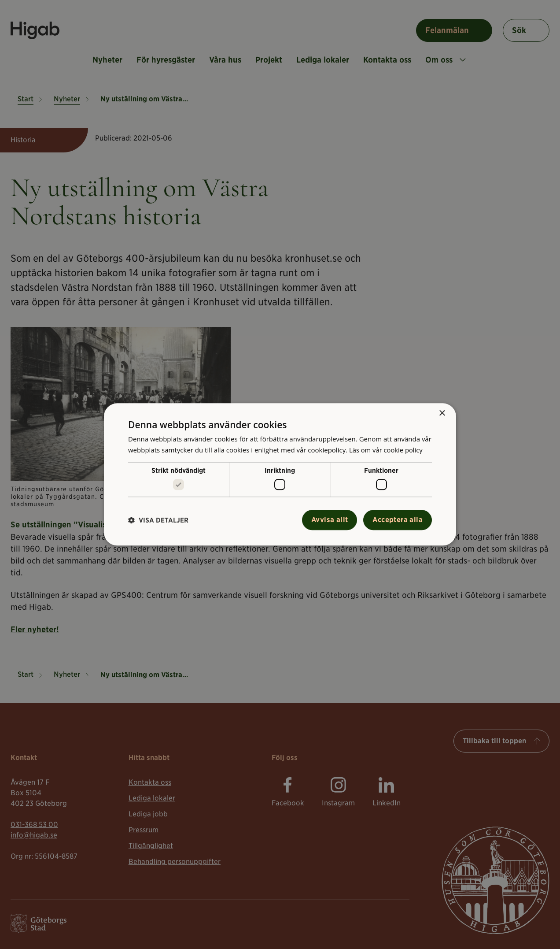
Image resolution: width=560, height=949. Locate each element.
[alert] (280, 475)
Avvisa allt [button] (330, 520)
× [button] (442, 413)
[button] (158, 520)
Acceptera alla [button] (398, 520)
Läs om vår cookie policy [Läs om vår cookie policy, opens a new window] (387, 450)
